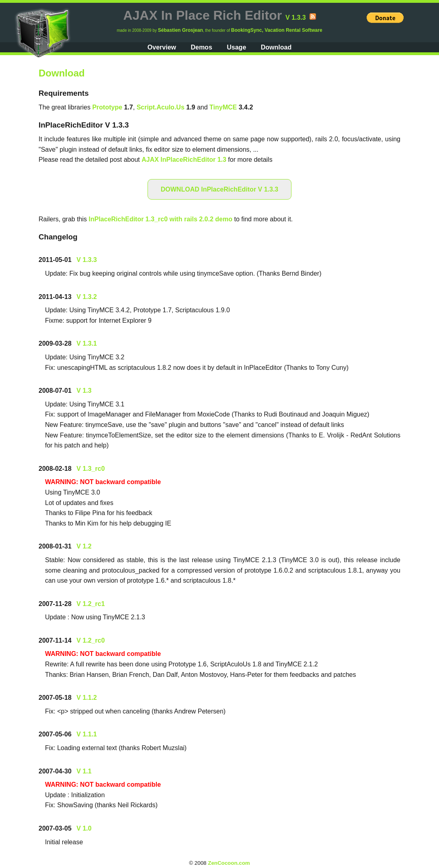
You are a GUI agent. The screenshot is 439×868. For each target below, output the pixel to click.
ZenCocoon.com (229, 863)
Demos (201, 47)
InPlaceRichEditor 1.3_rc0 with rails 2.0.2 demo (161, 219)
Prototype (107, 107)
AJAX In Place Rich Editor (202, 15)
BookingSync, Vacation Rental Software (277, 30)
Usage (236, 47)
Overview (162, 47)
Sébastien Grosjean (181, 30)
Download (276, 47)
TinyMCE (223, 107)
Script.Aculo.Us (161, 107)
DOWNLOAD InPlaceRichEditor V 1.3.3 (220, 189)
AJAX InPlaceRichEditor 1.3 (184, 160)
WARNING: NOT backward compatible (103, 482)
